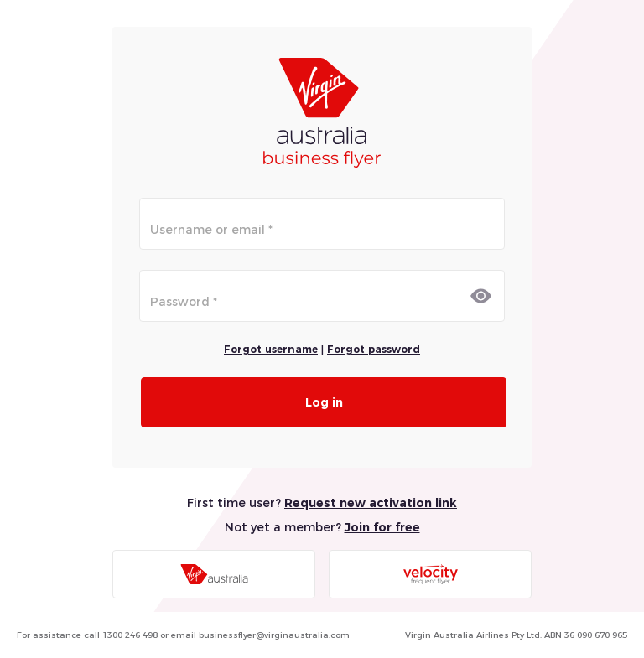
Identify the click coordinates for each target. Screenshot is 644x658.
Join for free (382, 527)
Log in (324, 402)
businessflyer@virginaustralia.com (274, 635)
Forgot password (374, 349)
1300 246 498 (130, 635)
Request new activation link (371, 503)
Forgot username (271, 349)
